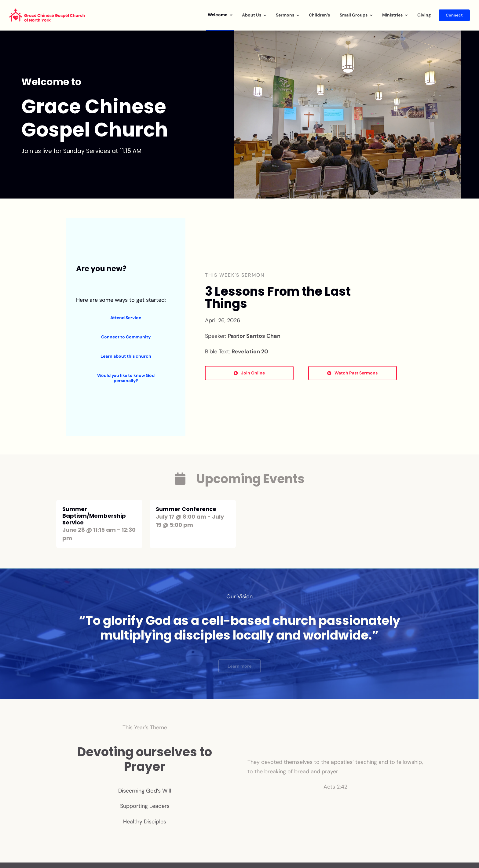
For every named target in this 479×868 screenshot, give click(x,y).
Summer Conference (186, 509)
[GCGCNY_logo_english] (47, 11)
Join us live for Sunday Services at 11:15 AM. (82, 151)
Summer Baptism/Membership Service (94, 516)
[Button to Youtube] (353, 373)
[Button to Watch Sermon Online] (249, 373)
